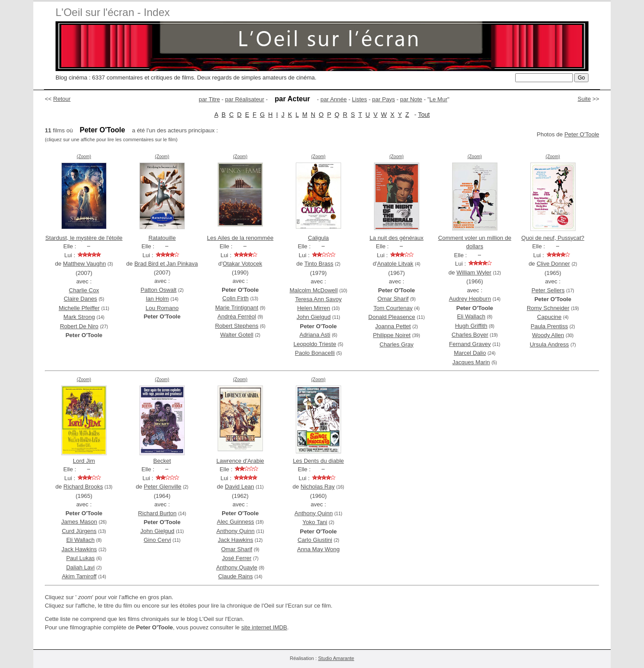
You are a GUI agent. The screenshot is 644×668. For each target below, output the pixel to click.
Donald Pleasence (392, 317)
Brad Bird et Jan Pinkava (166, 264)
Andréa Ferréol (237, 316)
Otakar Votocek (242, 264)
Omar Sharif (393, 299)
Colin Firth (236, 298)
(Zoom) (84, 157)
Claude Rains (235, 576)
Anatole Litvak (395, 264)
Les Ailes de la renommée (240, 238)
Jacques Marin (471, 362)
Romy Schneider (548, 308)
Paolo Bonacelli (315, 353)
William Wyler (474, 272)
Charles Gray (397, 344)
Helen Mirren (314, 308)
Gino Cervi (157, 540)
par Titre (210, 99)
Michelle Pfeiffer (79, 308)
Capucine (549, 317)
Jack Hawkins (79, 549)
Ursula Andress (549, 344)
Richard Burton (157, 513)
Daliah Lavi (80, 567)
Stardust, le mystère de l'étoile (84, 238)
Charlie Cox (84, 290)
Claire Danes (80, 299)
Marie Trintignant (237, 308)
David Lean (239, 487)
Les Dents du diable (318, 461)
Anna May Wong (318, 549)
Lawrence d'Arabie (240, 461)
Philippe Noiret (392, 335)
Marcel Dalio (470, 353)
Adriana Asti (315, 335)
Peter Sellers (548, 290)
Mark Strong (79, 317)
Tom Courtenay (393, 308)
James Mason (79, 522)
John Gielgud (314, 317)
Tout (424, 115)
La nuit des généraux (396, 238)
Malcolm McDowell (314, 290)
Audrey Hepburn (470, 299)
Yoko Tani (315, 522)
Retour (62, 99)
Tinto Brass (319, 264)
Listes (359, 99)
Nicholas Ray (318, 487)
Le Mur (438, 99)
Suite (584, 99)
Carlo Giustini (315, 540)
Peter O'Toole (582, 134)
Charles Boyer (470, 335)
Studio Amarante (336, 658)
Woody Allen (548, 335)
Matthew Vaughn (85, 264)
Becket (162, 461)
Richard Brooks (83, 487)
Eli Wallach (471, 316)
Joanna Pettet (393, 326)
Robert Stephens (237, 326)
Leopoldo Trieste (315, 344)
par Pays (384, 99)
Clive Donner (553, 264)
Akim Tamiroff (79, 576)
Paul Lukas (80, 558)
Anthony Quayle (237, 567)
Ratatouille (162, 238)
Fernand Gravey (470, 344)
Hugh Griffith (471, 326)
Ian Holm (157, 299)
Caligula (318, 238)
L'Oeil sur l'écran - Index (113, 12)
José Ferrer (237, 558)
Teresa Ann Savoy (318, 299)
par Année (333, 99)
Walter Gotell (237, 335)
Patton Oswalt (159, 290)
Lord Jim (84, 461)
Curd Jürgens (79, 531)
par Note (411, 99)
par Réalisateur (245, 99)
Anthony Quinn (235, 531)
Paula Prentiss (549, 326)
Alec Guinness (235, 522)
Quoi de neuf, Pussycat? (553, 238)
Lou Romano (162, 308)
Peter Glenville (163, 487)
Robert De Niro (79, 326)
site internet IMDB (264, 627)
